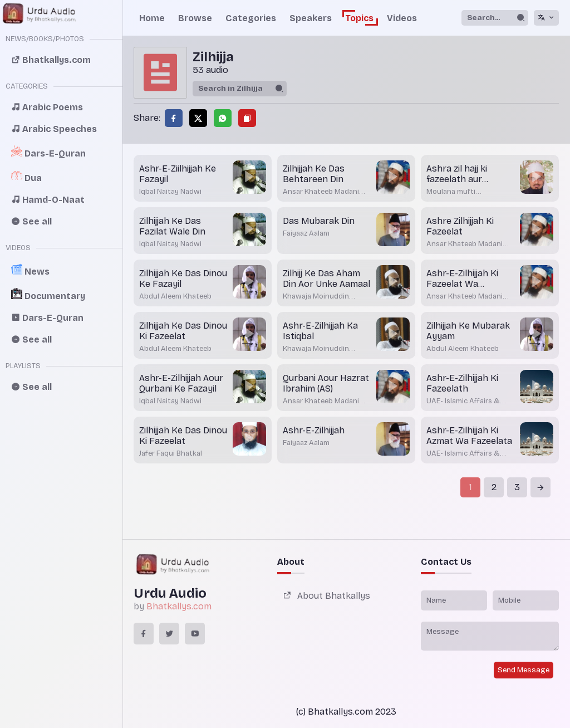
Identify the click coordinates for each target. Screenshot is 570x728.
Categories (251, 18)
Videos (402, 18)
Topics (359, 18)
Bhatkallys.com (179, 606)
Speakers (311, 18)
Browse (195, 18)
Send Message (524, 670)
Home (152, 18)
